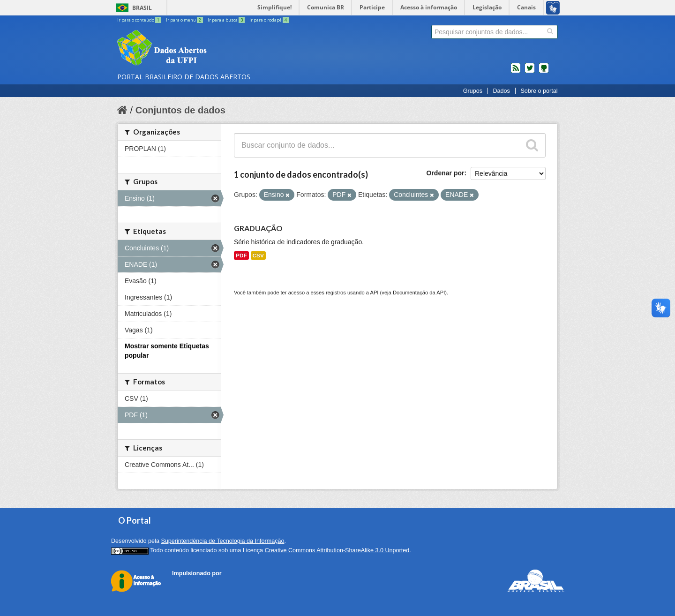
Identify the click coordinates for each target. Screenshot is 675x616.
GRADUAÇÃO (258, 228)
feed (516, 72)
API (374, 293)
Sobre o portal (539, 91)
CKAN (188, 584)
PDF (241, 255)
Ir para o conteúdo (140, 20)
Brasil (142, 8)
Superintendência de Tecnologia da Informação (222, 541)
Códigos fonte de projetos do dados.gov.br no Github (544, 72)
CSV (258, 255)
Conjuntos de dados (180, 110)
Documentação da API (419, 293)
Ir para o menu (185, 20)
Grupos (473, 91)
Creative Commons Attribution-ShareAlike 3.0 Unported (337, 550)
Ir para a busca (227, 20)
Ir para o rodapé (269, 20)
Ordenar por (446, 173)
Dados (501, 91)
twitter (530, 72)
